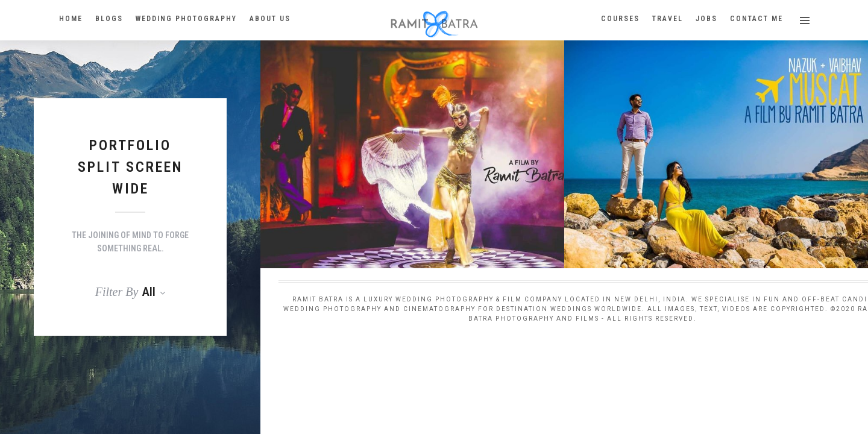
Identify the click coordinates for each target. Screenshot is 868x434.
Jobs (706, 19)
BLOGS (109, 19)
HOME (71, 19)
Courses (620, 19)
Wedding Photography (186, 19)
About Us (270, 19)
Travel (668, 19)
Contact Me (756, 19)
